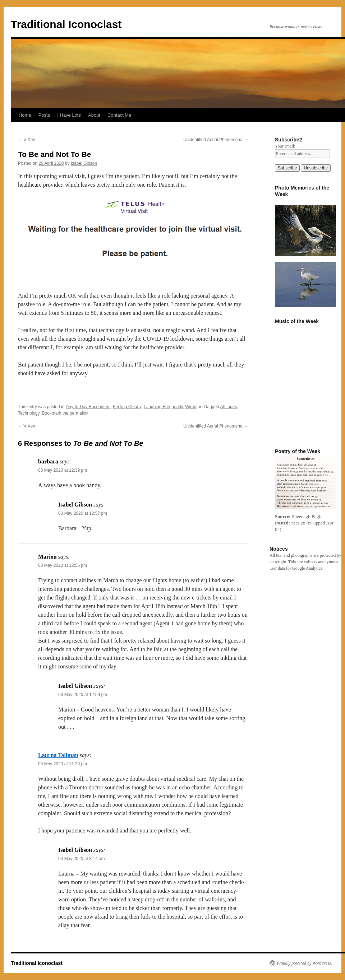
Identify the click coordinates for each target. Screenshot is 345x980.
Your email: (285, 146)
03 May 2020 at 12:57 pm (83, 513)
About (94, 115)
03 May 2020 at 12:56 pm (63, 565)
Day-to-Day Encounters (88, 407)
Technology (29, 413)
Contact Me (119, 115)
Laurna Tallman (58, 755)
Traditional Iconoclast (66, 24)
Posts (44, 115)
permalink (79, 413)
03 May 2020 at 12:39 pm (63, 470)
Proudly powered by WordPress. (304, 963)
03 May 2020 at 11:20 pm (63, 764)
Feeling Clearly (127, 407)
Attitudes (229, 407)
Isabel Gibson (84, 163)
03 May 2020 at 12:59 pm (83, 695)
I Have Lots (69, 115)
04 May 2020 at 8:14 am (81, 859)
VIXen (27, 140)
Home (25, 115)
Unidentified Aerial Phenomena (216, 140)
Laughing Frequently (163, 407)
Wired (191, 407)
